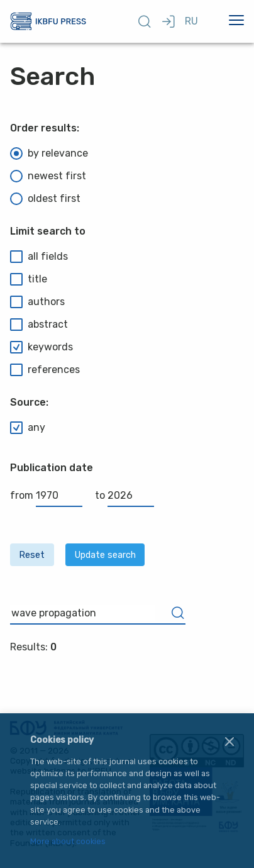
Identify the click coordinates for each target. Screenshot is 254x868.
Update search (105, 555)
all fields (39, 257)
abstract (39, 325)
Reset (32, 555)
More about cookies (68, 842)
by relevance (49, 153)
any (28, 428)
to (124, 495)
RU (191, 21)
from (46, 495)
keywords (41, 347)
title (29, 279)
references (45, 370)
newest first (48, 176)
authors (37, 302)
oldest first (45, 199)
